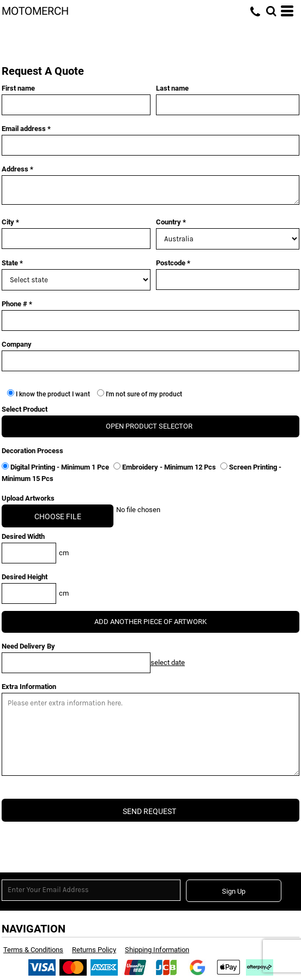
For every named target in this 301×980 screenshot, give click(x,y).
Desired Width (23, 536)
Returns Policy (94, 950)
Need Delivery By (28, 646)
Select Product (25, 409)
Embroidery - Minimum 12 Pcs (165, 467)
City (8, 222)
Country (168, 222)
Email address (24, 129)
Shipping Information (157, 950)
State (10, 263)
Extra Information (29, 687)
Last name (172, 88)
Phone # (14, 304)
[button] (271, 11)
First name (18, 88)
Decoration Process (32, 451)
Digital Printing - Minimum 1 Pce (56, 467)
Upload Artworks (28, 498)
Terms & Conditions (33, 950)
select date (168, 663)
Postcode (171, 263)
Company (17, 344)
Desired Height (25, 577)
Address (15, 169)
